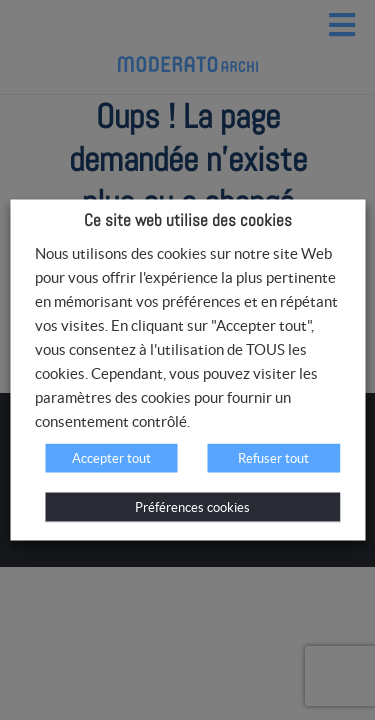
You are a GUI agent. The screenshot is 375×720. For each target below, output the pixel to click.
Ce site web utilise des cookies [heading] (188, 220)
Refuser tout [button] (273, 458)
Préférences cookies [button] (192, 507)
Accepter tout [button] (111, 458)
